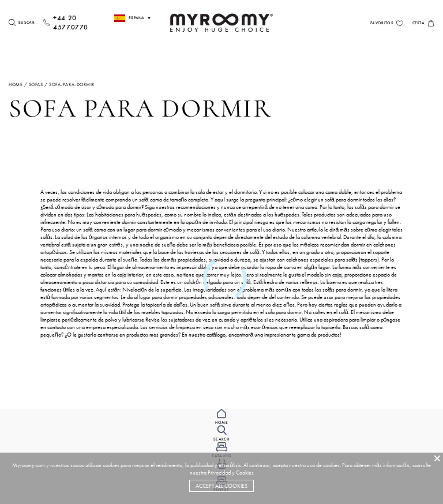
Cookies (245, 473)
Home (16, 84)
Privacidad (219, 473)
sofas (36, 84)
